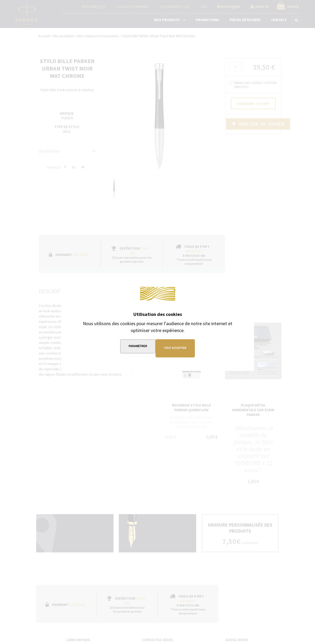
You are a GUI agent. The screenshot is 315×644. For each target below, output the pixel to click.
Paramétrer (137, 348)
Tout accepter (176, 348)
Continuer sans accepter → (220, 283)
